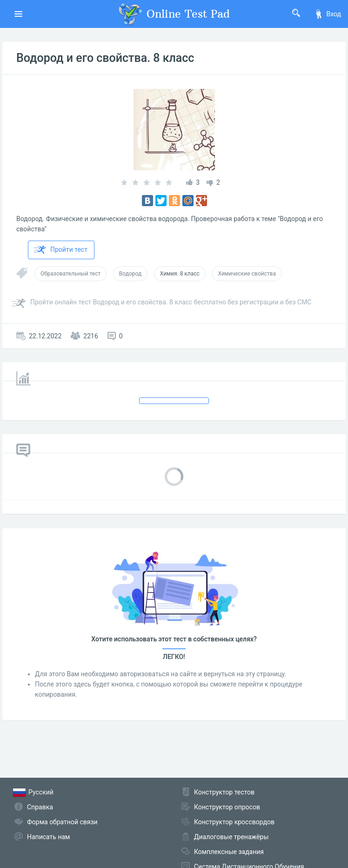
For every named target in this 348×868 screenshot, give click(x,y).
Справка (40, 807)
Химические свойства (247, 274)
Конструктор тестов (224, 792)
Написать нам (48, 837)
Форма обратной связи (62, 822)
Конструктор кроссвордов (234, 822)
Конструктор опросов (227, 807)
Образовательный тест (70, 274)
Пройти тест (60, 250)
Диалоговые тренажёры (231, 837)
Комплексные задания (229, 852)
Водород (130, 274)
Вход (328, 14)
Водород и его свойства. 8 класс (105, 58)
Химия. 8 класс (180, 274)
